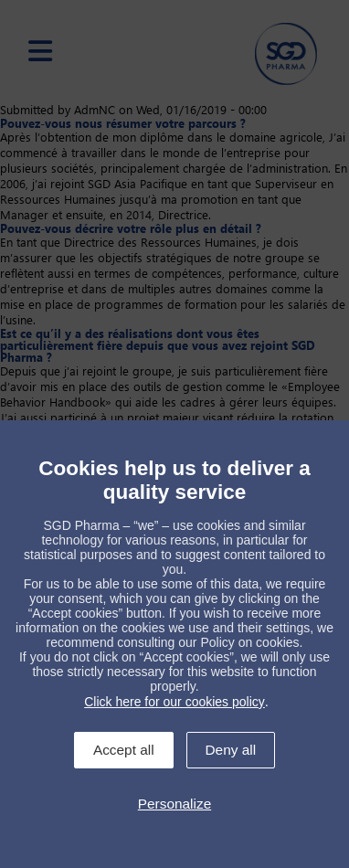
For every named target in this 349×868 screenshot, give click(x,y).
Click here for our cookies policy (174, 702)
